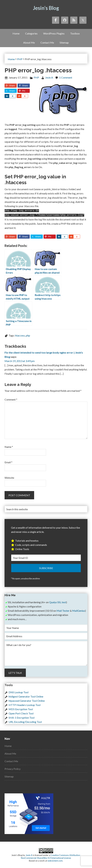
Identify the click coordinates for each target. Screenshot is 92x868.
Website (9, 477)
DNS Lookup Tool (19, 692)
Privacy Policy (13, 768)
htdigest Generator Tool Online (26, 696)
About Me (10, 753)
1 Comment (66, 77)
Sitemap (9, 776)
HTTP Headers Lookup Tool (25, 704)
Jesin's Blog (46, 8)
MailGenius (79, 610)
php (28, 335)
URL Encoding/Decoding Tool (25, 721)
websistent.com (55, 860)
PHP (36, 77)
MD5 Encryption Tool (21, 708)
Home (8, 745)
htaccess (20, 335)
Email (8, 462)
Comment (11, 399)
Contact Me (11, 760)
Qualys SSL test (58, 602)
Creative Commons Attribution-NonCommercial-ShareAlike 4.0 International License (51, 856)
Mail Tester (63, 610)
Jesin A (29, 855)
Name (9, 446)
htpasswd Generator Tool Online (27, 700)
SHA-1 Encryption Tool (22, 717)
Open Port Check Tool (21, 713)
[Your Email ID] (46, 557)
